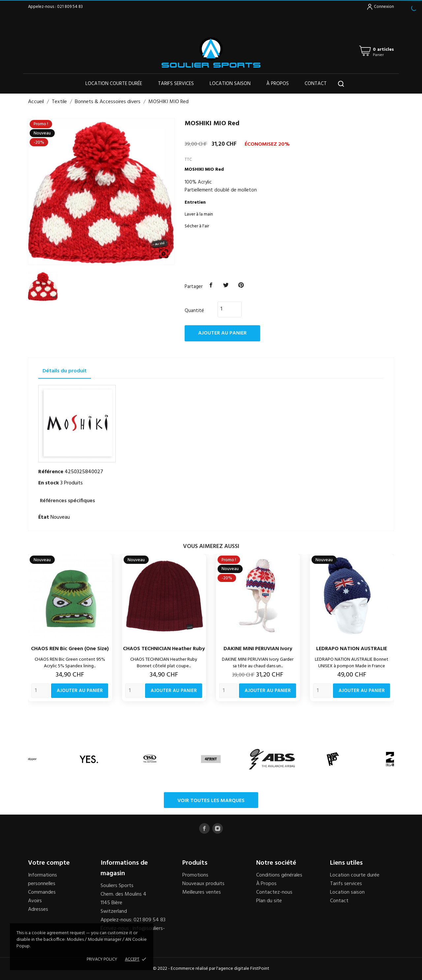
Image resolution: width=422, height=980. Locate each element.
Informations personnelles (43, 879)
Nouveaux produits (203, 884)
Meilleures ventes (202, 892)
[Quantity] (40, 691)
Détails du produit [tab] (65, 371)
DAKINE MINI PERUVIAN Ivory (258, 649)
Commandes (42, 892)
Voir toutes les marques (211, 801)
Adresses (38, 909)
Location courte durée (114, 84)
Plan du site (269, 901)
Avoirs (35, 901)
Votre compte (49, 863)
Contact (316, 84)
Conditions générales (279, 875)
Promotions (195, 875)
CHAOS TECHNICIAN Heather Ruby (164, 649)
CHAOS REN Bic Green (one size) (70, 649)
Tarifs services (176, 84)
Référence (51, 472)
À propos (278, 84)
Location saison (230, 84)
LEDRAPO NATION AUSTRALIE (352, 649)
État (44, 517)
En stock (49, 483)
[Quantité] (226, 309)
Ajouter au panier (222, 333)
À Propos (266, 884)
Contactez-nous (274, 892)
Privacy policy (102, 959)
